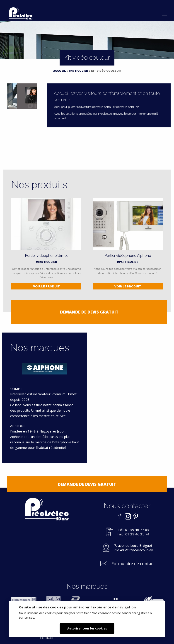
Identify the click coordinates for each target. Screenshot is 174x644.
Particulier (79, 71)
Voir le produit (46, 286)
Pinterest (135, 516)
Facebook (119, 516)
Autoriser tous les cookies (87, 628)
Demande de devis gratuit (89, 312)
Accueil (60, 71)
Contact (47, 638)
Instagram (127, 516)
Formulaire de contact (133, 564)
